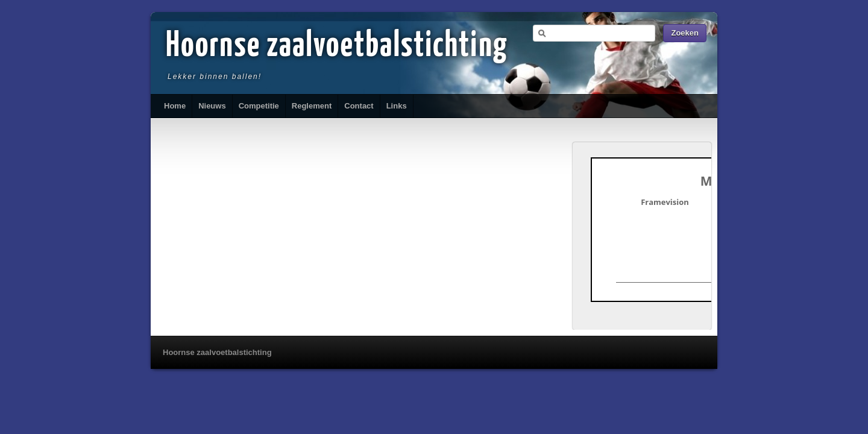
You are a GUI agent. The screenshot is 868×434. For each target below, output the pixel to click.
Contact (359, 106)
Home (175, 106)
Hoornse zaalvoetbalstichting (337, 46)
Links (397, 106)
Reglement (312, 106)
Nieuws (212, 106)
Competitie (259, 106)
